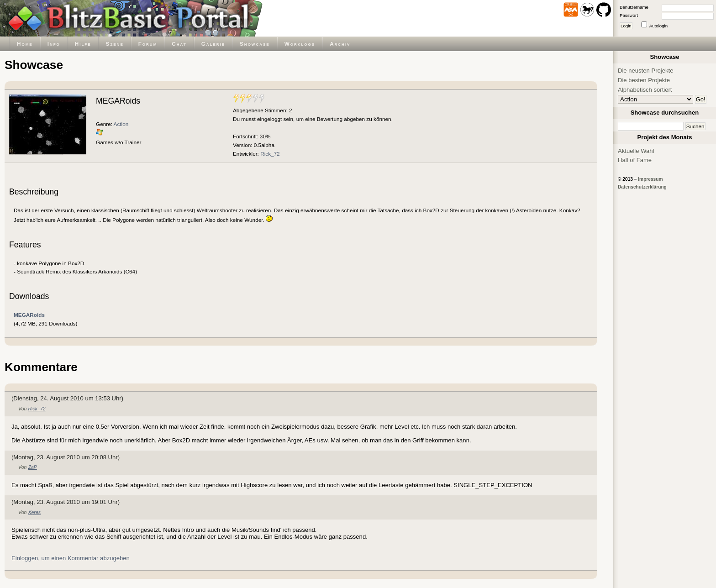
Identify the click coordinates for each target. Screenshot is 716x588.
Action (121, 124)
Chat (179, 44)
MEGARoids (29, 315)
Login (626, 26)
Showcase (255, 44)
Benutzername (634, 7)
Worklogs (300, 44)
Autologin (658, 26)
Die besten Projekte (644, 80)
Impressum (650, 179)
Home (25, 44)
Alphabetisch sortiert (645, 90)
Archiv (340, 44)
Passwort (629, 15)
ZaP (32, 467)
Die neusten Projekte (645, 71)
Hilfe (83, 44)
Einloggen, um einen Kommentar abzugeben (71, 558)
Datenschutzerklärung (642, 187)
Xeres (34, 512)
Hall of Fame (635, 160)
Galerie (213, 44)
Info (54, 44)
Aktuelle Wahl (636, 151)
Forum (148, 44)
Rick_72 (270, 154)
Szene (115, 44)
